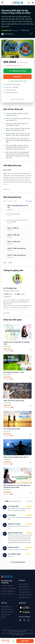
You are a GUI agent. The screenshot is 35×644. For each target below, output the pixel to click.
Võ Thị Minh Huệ (9, 34)
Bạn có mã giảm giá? (17, 99)
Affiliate (3, 617)
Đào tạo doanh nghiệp (7, 612)
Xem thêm (6, 189)
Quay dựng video (6, 614)
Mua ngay (17, 77)
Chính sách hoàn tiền (24, 597)
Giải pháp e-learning (7, 609)
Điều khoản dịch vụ (24, 587)
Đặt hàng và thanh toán (25, 592)
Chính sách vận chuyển (25, 595)
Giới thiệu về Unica (24, 584)
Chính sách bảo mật (24, 589)
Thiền (10, 262)
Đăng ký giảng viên (6, 607)
